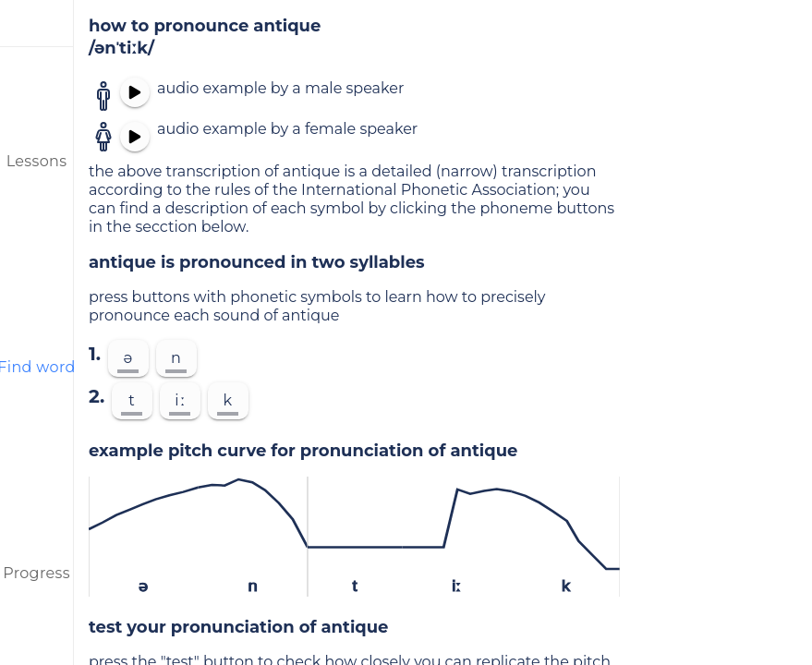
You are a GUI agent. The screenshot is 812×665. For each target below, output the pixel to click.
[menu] (37, 23)
